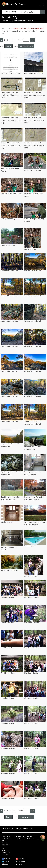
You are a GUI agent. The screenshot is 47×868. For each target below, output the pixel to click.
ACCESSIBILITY (6, 836)
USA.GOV (5, 855)
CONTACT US (6, 853)
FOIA (3, 840)
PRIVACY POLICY (7, 838)
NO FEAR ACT (6, 850)
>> (14, 40)
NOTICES (5, 843)
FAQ (3, 848)
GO (32, 40)
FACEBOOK (6, 859)
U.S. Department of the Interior (27, 839)
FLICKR (5, 864)
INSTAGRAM (20, 862)
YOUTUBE (20, 859)
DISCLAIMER (6, 845)
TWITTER (6, 862)
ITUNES (19, 864)
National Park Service (23, 837)
